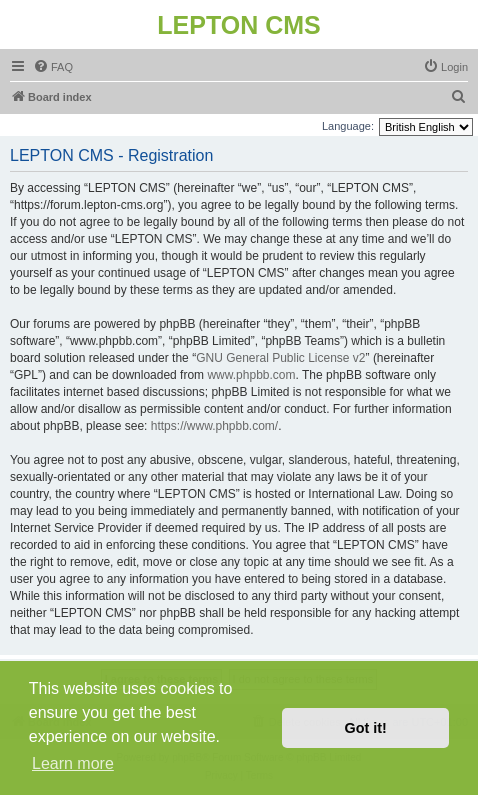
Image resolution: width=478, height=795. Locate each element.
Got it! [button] (366, 728)
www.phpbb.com (251, 375)
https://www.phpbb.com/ (214, 426)
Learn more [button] (73, 763)
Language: (348, 126)
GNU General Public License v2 (280, 358)
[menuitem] (53, 67)
